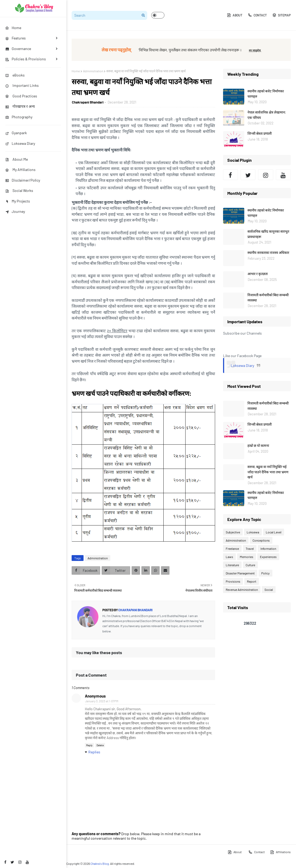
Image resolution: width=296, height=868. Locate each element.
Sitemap (281, 15)
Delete (100, 745)
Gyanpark (16, 133)
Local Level (274, 532)
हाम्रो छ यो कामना (258, 446)
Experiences (268, 557)
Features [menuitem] (16, 38)
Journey (15, 211)
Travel (250, 548)
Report (252, 581)
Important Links (22, 85)
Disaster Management (240, 573)
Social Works (19, 190)
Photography (19, 117)
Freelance (232, 548)
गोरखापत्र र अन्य (20, 106)
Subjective (233, 532)
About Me (17, 159)
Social (269, 590)
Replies (94, 752)
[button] (158, 15)
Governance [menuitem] (18, 49)
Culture (250, 565)
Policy (265, 573)
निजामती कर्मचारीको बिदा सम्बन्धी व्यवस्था (268, 298)
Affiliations (280, 852)
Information (268, 548)
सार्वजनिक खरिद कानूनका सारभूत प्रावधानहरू (268, 234)
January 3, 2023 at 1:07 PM (102, 701)
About (235, 15)
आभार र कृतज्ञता (258, 274)
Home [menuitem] (13, 28)
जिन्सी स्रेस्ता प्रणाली (260, 133)
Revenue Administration (242, 590)
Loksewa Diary (20, 143)
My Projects (18, 201)
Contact (257, 15)
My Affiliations (20, 170)
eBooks (15, 75)
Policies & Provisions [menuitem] (26, 59)
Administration (93, 71)
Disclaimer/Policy (23, 180)
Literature (232, 565)
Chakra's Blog (100, 863)
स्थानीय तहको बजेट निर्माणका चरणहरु (266, 94)
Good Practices (21, 96)
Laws (229, 557)
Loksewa (253, 532)
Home (76, 71)
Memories (247, 557)
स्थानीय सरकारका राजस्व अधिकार (268, 253)
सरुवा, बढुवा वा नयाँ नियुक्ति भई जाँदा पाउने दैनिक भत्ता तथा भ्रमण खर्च (268, 472)
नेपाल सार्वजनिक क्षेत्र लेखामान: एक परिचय (267, 115)
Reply (89, 745)
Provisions (233, 581)
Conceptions (261, 540)
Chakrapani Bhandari (88, 102)
